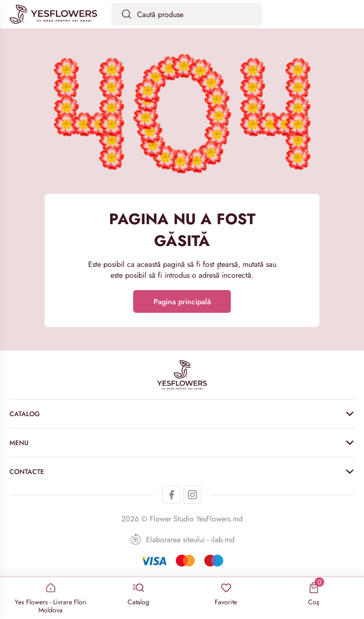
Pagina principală (182, 302)
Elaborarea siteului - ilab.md (182, 539)
